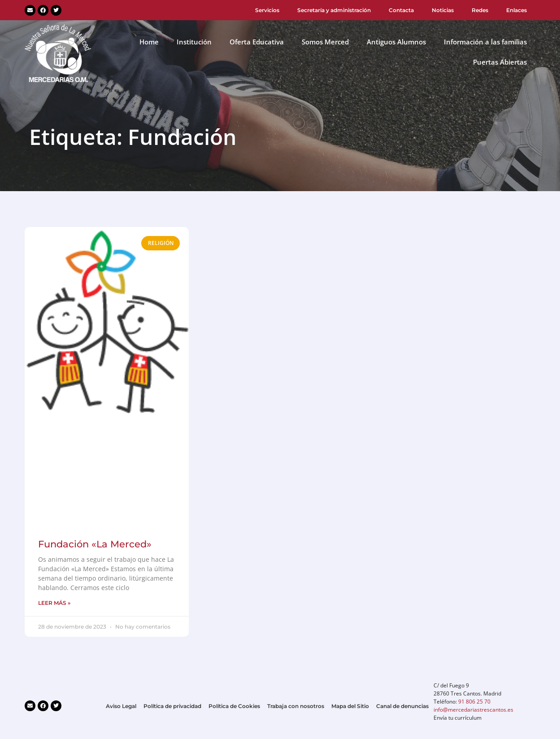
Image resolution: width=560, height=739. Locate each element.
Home (149, 42)
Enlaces (517, 10)
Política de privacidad (172, 706)
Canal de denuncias (402, 706)
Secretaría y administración (334, 10)
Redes (480, 10)
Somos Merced (325, 42)
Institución (194, 42)
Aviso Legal (121, 706)
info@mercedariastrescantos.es (473, 710)
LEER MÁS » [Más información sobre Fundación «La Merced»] (54, 603)
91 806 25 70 (474, 702)
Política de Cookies (234, 706)
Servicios (267, 10)
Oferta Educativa (257, 42)
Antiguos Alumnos (396, 42)
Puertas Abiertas (500, 62)
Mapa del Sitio (350, 706)
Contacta (401, 10)
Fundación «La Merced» (95, 544)
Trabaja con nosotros (296, 706)
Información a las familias (485, 42)
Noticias (443, 10)
